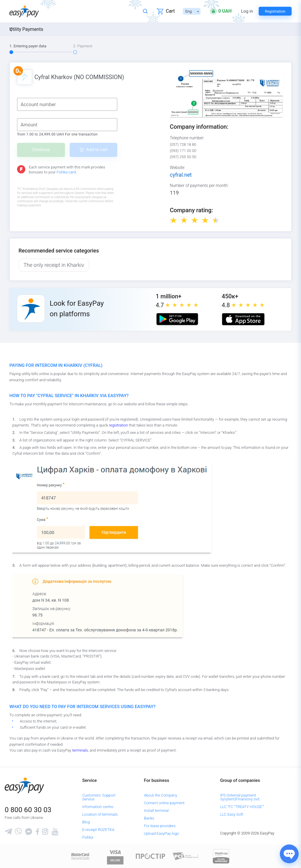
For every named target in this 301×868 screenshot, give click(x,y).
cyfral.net (181, 175)
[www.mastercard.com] (80, 856)
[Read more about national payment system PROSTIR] (150, 856)
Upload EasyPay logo (162, 833)
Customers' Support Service (99, 797)
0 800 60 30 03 (28, 810)
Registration (275, 11)
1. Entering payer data (28, 46)
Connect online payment (164, 803)
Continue (41, 150)
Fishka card (66, 172)
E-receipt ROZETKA (98, 830)
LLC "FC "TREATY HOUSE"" (242, 807)
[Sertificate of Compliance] (186, 856)
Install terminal (156, 811)
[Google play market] (177, 319)
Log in (247, 11)
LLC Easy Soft (232, 814)
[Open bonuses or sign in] (221, 11)
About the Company (161, 795)
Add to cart (97, 150)
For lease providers (160, 826)
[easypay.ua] (24, 11)
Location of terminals (100, 814)
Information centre (98, 807)
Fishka (88, 837)
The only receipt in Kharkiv (54, 265)
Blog (86, 822)
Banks (149, 818)
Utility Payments (26, 29)
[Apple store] (243, 319)
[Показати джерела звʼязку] (289, 854)
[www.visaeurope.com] (115, 856)
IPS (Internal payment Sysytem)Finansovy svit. (240, 797)
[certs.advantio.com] (221, 856)
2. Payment (83, 46)
